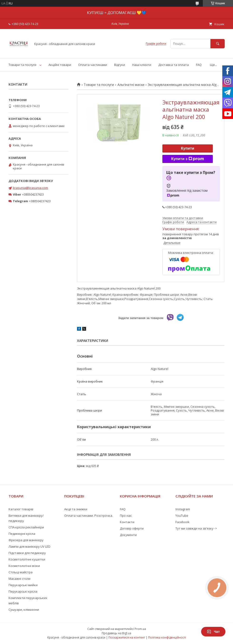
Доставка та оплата (174, 65)
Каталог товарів (21, 509)
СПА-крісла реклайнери (26, 527)
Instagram (183, 509)
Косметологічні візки (24, 566)
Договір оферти (132, 528)
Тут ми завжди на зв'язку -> (196, 528)
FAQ (199, 65)
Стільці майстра (21, 572)
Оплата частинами (93, 65)
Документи (128, 535)
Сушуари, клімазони (24, 610)
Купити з (188, 159)
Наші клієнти (142, 65)
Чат (213, 632)
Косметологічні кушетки (27, 559)
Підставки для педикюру (27, 553)
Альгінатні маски (131, 85)
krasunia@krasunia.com (30, 188)
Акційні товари (60, 65)
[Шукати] (218, 44)
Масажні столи (19, 579)
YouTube (182, 516)
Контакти (127, 522)
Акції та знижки (76, 509)
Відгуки (120, 65)
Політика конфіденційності (167, 637)
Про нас (126, 516)
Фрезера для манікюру (26, 540)
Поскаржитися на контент (127, 637)
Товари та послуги (22, 65)
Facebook (182, 522)
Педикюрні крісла (22, 534)
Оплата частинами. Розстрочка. (89, 516)
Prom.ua (140, 629)
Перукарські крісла (23, 591)
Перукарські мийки (23, 585)
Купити (188, 148)
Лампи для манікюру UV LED (29, 546)
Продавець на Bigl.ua (116, 633)
